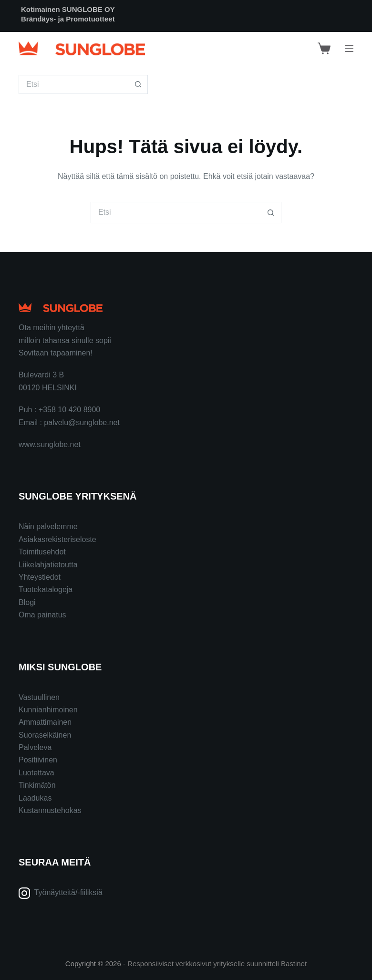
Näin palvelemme (48, 526)
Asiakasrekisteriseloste (57, 539)
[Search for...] (74, 84)
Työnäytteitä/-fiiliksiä (68, 892)
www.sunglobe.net (50, 444)
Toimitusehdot (42, 552)
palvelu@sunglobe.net (82, 422)
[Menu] (349, 49)
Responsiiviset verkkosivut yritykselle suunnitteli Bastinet (217, 964)
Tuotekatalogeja (46, 589)
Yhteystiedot (40, 577)
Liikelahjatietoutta (48, 565)
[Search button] (138, 84)
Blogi (27, 602)
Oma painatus (42, 615)
